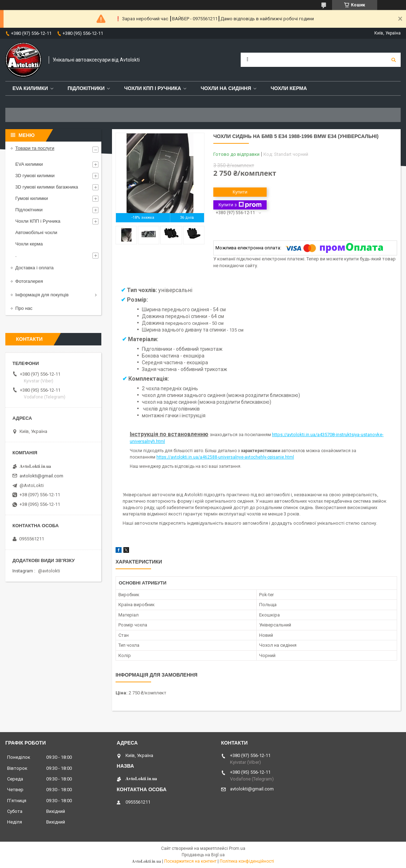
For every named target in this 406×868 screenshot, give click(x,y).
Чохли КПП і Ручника (153, 88)
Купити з (240, 205)
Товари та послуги (35, 148)
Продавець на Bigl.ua (203, 855)
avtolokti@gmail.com (41, 476)
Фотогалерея (29, 281)
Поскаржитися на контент (190, 861)
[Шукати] (394, 60)
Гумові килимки (32, 198)
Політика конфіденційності (247, 861)
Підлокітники (86, 88)
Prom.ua (237, 848)
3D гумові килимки (35, 176)
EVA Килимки (30, 88)
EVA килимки (29, 164)
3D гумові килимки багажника (47, 187)
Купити (240, 192)
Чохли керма (289, 88)
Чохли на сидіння (226, 88)
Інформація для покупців (42, 295)
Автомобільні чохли (36, 232)
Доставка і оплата (34, 268)
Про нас (24, 308)
